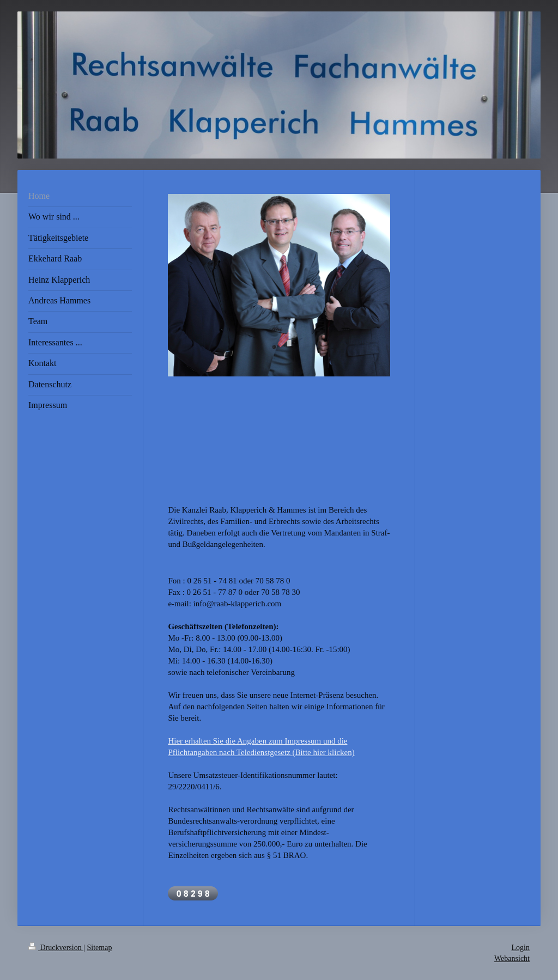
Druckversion (56, 948)
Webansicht (512, 958)
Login (521, 948)
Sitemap (100, 948)
